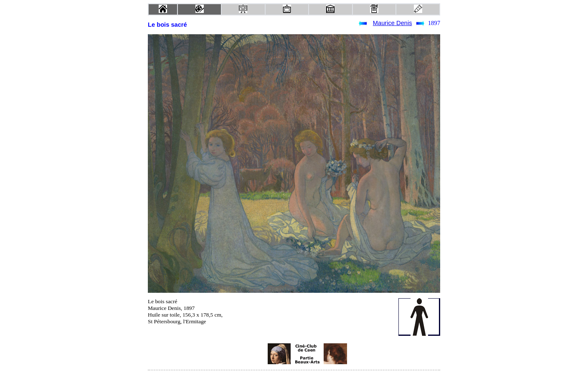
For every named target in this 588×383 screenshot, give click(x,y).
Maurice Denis (393, 23)
